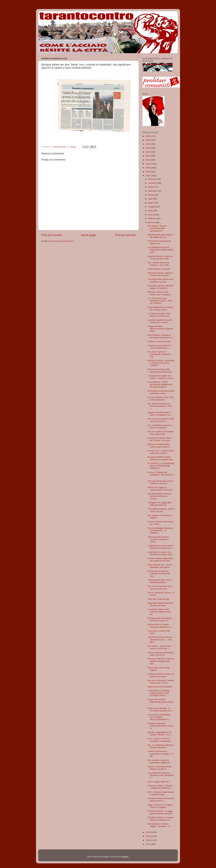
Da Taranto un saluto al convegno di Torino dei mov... (159, 573)
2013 (148, 840)
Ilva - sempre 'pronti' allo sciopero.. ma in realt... (159, 264)
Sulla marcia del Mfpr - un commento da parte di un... (161, 709)
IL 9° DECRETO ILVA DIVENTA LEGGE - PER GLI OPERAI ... (160, 301)
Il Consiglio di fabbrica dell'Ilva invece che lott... (161, 510)
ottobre (151, 187)
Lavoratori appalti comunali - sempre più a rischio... (160, 321)
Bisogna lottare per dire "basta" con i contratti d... (160, 293)
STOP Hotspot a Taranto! (159, 269)
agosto (151, 195)
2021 (148, 156)
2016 (148, 176)
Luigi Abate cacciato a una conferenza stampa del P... (161, 553)
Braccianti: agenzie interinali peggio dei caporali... (160, 287)
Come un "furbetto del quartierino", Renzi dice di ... (160, 475)
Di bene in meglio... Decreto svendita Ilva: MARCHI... (160, 787)
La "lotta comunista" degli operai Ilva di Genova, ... (160, 315)
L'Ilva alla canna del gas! (159, 599)
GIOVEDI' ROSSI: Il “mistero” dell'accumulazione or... (161, 819)
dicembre (152, 179)
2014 (148, 836)
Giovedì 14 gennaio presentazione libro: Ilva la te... (160, 726)
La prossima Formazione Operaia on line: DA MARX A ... (161, 775)
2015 (148, 832)
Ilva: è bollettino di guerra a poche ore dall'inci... (160, 426)
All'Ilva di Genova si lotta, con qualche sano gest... (161, 675)
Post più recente (52, 235)
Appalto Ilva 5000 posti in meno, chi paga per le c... (160, 414)
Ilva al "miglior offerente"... (159, 782)
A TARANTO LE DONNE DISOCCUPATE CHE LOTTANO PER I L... (159, 693)
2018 (148, 168)
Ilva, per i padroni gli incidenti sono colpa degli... (161, 433)
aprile (151, 211)
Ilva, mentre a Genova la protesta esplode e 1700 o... (160, 406)
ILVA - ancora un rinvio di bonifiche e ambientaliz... (160, 740)
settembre (153, 191)
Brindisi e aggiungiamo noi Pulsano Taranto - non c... (160, 733)
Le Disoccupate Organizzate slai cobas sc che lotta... (160, 560)
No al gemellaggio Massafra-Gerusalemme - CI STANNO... (160, 530)
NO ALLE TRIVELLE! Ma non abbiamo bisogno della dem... (161, 661)
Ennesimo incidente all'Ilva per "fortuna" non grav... (160, 439)
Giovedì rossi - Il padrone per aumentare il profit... (161, 452)
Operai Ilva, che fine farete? (160, 687)
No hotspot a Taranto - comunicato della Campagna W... (158, 228)
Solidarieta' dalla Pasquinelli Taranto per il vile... (160, 604)
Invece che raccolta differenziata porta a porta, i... (160, 702)
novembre (153, 183)
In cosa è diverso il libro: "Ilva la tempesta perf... (161, 399)
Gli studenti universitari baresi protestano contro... (161, 392)
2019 (148, 164)
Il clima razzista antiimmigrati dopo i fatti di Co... (161, 654)
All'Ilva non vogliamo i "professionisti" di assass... (161, 489)
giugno (151, 203)
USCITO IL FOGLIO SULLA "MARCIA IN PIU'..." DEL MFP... (160, 640)
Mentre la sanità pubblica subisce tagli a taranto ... (160, 445)
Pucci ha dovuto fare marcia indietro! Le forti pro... (160, 482)
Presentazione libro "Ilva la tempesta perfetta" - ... (160, 581)
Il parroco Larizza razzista (159, 341)
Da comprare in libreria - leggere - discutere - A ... (160, 825)
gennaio (152, 222)
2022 (148, 152)
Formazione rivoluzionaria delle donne (159, 242)
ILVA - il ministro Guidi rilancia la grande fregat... (161, 793)
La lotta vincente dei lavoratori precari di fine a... (161, 800)
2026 (148, 136)
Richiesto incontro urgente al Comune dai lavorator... (160, 274)
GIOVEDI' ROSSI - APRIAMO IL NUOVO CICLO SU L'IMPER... (161, 363)
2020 (148, 160)
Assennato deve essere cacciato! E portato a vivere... (158, 539)
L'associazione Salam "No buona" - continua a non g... (161, 377)
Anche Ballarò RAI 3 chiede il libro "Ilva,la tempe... (161, 308)
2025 (148, 140)
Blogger (125, 857)
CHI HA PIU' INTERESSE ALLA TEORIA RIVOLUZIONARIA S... (159, 717)
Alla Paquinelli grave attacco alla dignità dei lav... (160, 236)
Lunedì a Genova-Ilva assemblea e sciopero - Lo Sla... (161, 754)
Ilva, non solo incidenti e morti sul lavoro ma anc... (161, 420)
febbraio (152, 218)
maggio (152, 207)
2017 (148, 172)
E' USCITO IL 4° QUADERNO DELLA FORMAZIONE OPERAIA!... (161, 466)
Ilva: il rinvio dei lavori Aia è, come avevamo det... (160, 587)
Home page (88, 235)
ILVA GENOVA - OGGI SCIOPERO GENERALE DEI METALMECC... (160, 384)
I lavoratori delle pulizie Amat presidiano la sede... (160, 280)
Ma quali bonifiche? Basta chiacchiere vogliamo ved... (161, 458)
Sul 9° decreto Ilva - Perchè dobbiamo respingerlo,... (160, 566)
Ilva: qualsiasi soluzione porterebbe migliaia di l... (160, 761)
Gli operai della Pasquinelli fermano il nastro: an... (160, 619)
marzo (151, 215)
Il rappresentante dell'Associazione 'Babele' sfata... (160, 329)
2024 (148, 144)
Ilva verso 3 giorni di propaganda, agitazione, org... (160, 354)
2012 (148, 844)
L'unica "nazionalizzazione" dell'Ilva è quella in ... (160, 768)
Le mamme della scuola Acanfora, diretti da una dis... (159, 612)
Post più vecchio (125, 235)
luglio (151, 199)
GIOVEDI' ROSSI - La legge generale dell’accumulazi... (161, 812)
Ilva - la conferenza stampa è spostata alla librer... (161, 746)
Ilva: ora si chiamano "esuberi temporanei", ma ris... (161, 682)
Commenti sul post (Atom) (62, 241)
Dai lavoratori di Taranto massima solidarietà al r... (160, 626)
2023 (148, 148)
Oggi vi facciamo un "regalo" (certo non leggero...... (160, 806)
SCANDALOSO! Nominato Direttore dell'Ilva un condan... (160, 496)
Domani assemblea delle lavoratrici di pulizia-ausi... (160, 371)
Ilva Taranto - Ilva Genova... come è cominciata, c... (160, 647)
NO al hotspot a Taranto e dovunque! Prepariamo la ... (161, 336)
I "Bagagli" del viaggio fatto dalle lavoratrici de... (160, 504)
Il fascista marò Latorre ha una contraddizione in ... (159, 347)
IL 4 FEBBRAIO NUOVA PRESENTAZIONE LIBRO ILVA (160, 250)
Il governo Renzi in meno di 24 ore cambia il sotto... (160, 257)
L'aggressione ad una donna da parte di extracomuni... (160, 547)
